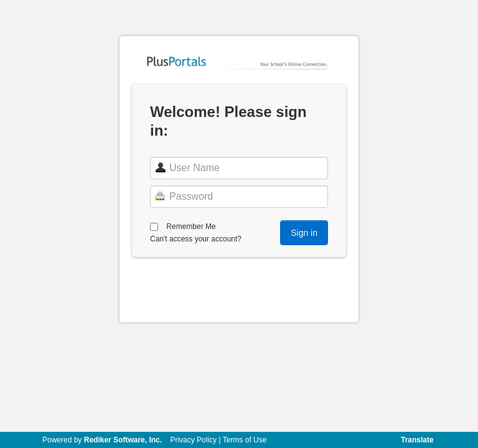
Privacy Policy (193, 440)
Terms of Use (245, 440)
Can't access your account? (196, 239)
